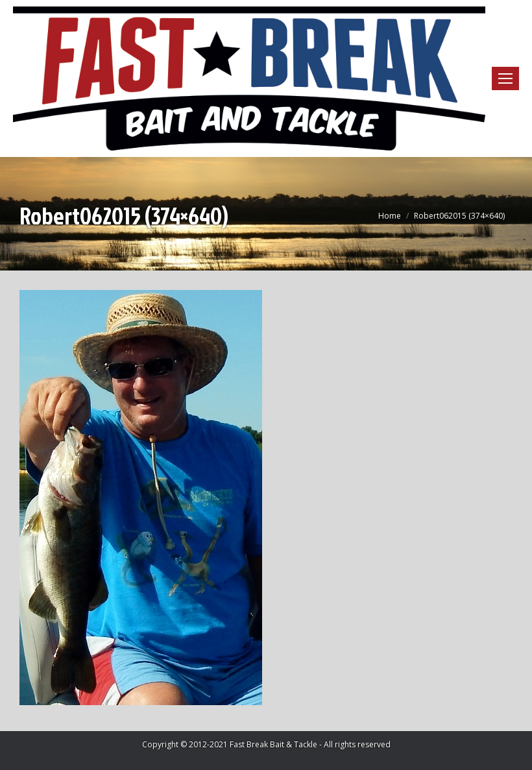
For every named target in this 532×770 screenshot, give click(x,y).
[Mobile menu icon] (505, 78)
